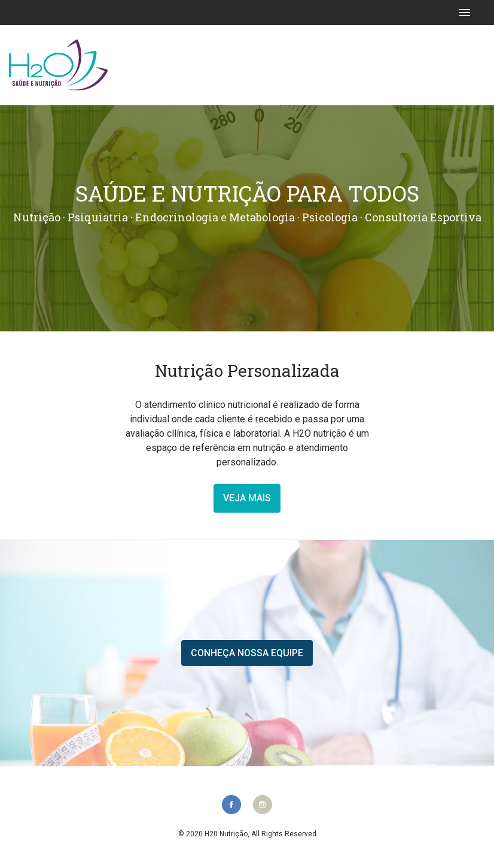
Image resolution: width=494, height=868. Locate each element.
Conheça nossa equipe (247, 653)
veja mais (247, 498)
